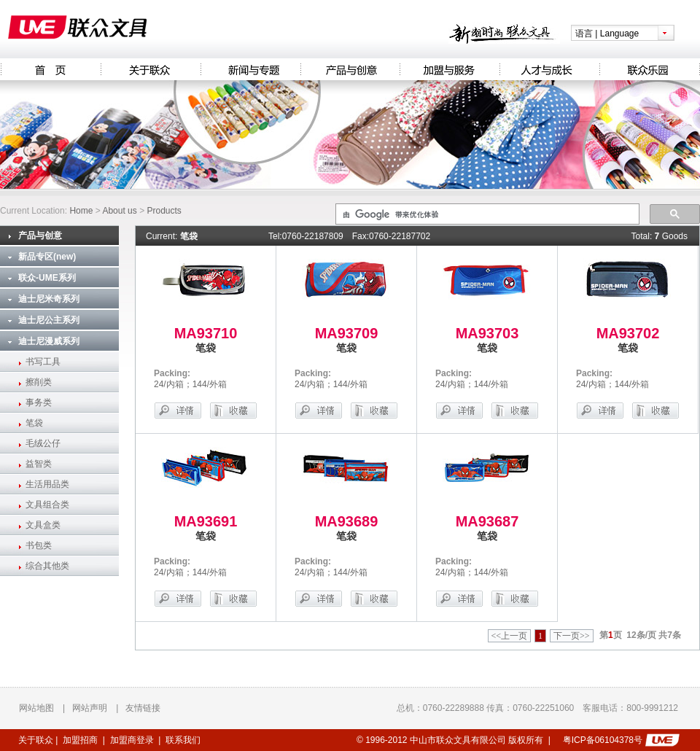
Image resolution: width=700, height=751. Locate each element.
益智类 (39, 464)
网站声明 (90, 708)
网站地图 (36, 708)
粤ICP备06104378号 (603, 740)
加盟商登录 (132, 740)
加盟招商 (80, 740)
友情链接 (143, 708)
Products (164, 211)
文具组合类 (47, 505)
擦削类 (39, 382)
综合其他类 (47, 566)
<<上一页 (510, 636)
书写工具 (43, 362)
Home (81, 211)
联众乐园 (650, 69)
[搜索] (486, 214)
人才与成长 (549, 69)
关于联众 (151, 69)
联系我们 (183, 740)
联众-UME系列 (47, 278)
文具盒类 (43, 525)
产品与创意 (350, 69)
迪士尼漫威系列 (49, 341)
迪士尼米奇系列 (49, 299)
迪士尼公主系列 (49, 320)
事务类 (39, 402)
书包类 (39, 545)
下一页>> (572, 636)
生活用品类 (47, 484)
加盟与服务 (450, 69)
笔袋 (34, 423)
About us (119, 211)
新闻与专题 (250, 69)
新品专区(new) (47, 257)
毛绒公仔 (43, 443)
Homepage (50, 69)
